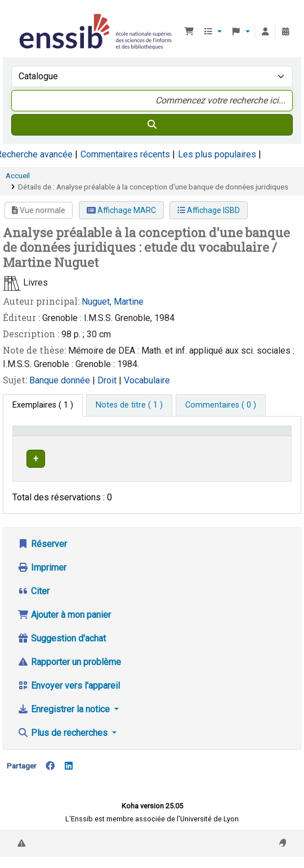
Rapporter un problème (69, 684)
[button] (189, 32)
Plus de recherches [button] (64, 755)
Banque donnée (61, 380)
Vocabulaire (147, 380)
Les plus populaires (217, 154)
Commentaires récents (125, 154)
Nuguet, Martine (113, 302)
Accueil (18, 175)
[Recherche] (152, 125)
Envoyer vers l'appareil (69, 707)
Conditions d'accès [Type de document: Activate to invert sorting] (37, 441)
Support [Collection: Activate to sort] (101, 447)
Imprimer (42, 589)
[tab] (129, 405)
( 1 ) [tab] (43, 405)
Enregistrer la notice (65, 731)
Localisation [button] (159, 447)
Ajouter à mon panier (64, 637)
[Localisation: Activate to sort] (165, 441)
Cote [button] (212, 447)
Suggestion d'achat (62, 660)
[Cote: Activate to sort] (222, 441)
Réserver (42, 566)
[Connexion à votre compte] (265, 32)
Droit (108, 380)
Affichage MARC (121, 210)
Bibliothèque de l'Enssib (21, 16)
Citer (33, 613)
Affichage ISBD (209, 210)
